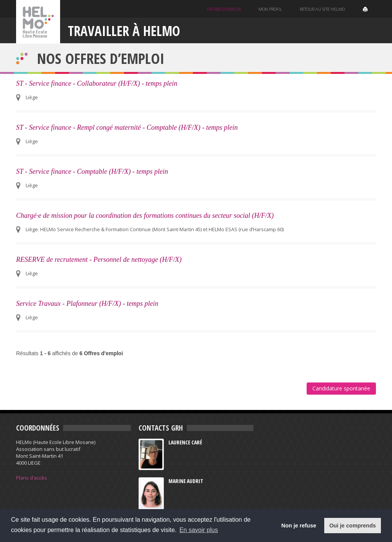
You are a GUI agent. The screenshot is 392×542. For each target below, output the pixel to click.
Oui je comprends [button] (353, 526)
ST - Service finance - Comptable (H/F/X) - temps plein (92, 171)
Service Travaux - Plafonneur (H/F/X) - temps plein (87, 304)
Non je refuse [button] (299, 526)
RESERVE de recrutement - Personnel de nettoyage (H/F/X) (99, 260)
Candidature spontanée (341, 388)
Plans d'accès (32, 478)
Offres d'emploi (224, 9)
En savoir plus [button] (199, 530)
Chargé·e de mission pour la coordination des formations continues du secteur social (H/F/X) (145, 215)
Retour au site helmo (322, 9)
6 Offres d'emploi (101, 353)
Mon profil (270, 9)
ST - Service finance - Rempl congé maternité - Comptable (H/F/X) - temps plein (127, 127)
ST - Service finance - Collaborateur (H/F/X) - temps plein (97, 83)
